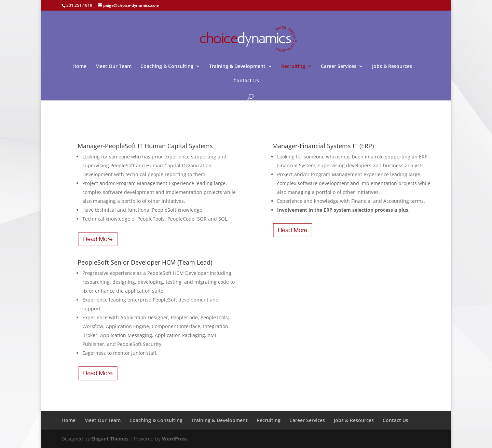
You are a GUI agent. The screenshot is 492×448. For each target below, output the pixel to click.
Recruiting (293, 67)
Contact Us (246, 81)
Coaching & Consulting (167, 67)
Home (79, 67)
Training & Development (237, 67)
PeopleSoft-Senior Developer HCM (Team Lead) (145, 262)
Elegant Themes (110, 439)
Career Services (339, 67)
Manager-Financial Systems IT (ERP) (323, 146)
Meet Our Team (113, 67)
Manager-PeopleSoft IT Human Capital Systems (145, 146)
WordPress (175, 439)
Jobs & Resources (392, 67)
